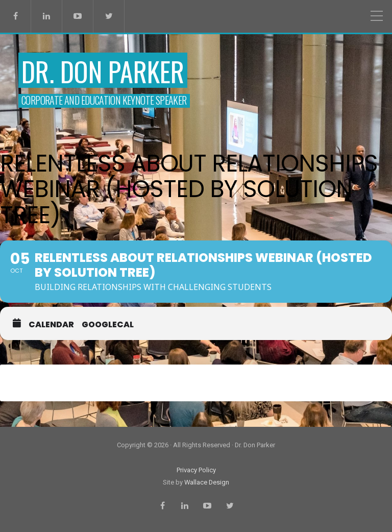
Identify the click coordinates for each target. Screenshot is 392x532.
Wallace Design (207, 482)
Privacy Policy (196, 470)
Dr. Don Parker (103, 71)
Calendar (51, 325)
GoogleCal (108, 325)
